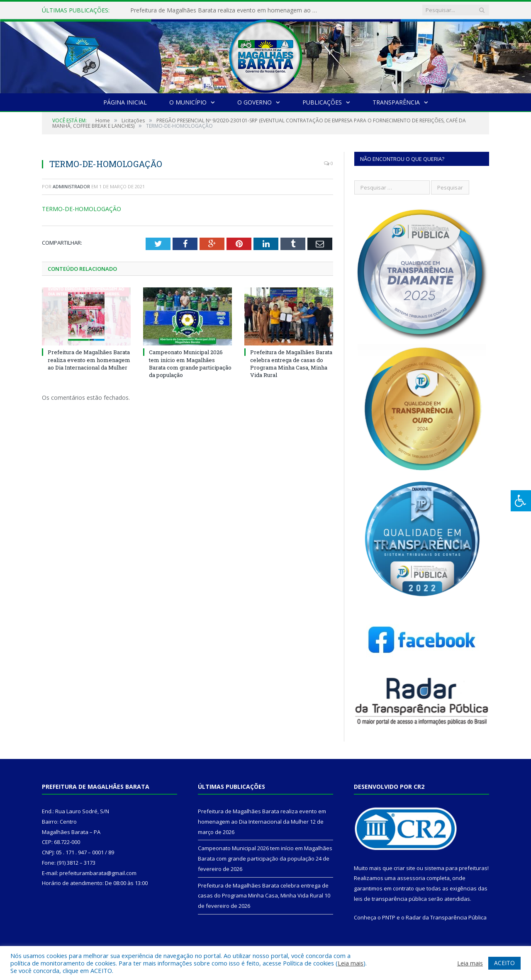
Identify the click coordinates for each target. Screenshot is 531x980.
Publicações (322, 102)
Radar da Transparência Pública (446, 917)
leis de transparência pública (390, 899)
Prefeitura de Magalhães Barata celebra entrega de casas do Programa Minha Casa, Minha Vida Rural (291, 364)
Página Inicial (125, 102)
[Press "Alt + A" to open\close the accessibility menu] (521, 501)
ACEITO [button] (504, 963)
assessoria (411, 878)
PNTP (389, 917)
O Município (188, 102)
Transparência (396, 102)
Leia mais (351, 963)
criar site (404, 868)
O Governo (255, 102)
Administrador (71, 186)
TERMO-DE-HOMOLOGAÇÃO (82, 209)
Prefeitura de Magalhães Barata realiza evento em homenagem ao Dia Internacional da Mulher (226, 10)
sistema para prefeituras (456, 868)
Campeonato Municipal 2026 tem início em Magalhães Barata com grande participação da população (190, 364)
